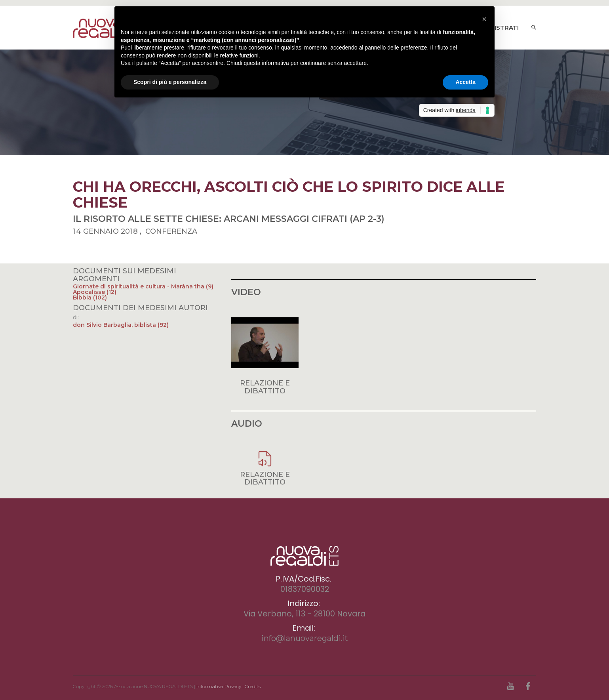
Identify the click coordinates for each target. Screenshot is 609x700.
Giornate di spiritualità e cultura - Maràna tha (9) (143, 286)
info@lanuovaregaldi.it (305, 638)
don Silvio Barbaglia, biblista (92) (121, 325)
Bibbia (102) (90, 298)
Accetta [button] (465, 82)
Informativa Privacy (219, 686)
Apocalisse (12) (95, 292)
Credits (253, 686)
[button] (484, 19)
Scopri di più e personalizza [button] (170, 82)
